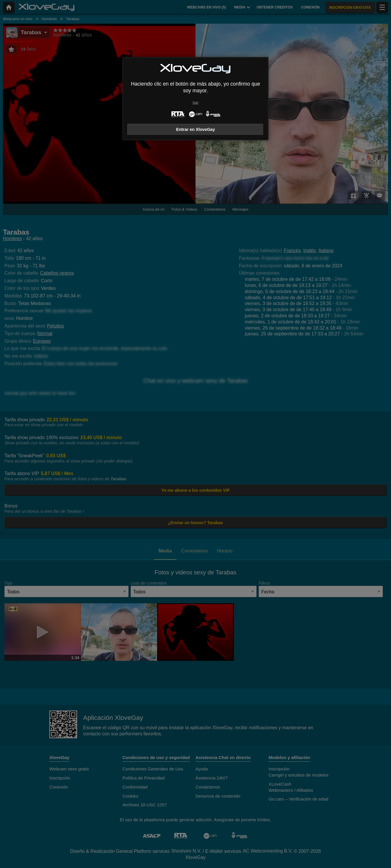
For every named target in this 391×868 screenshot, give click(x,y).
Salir (196, 103)
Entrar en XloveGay (196, 129)
